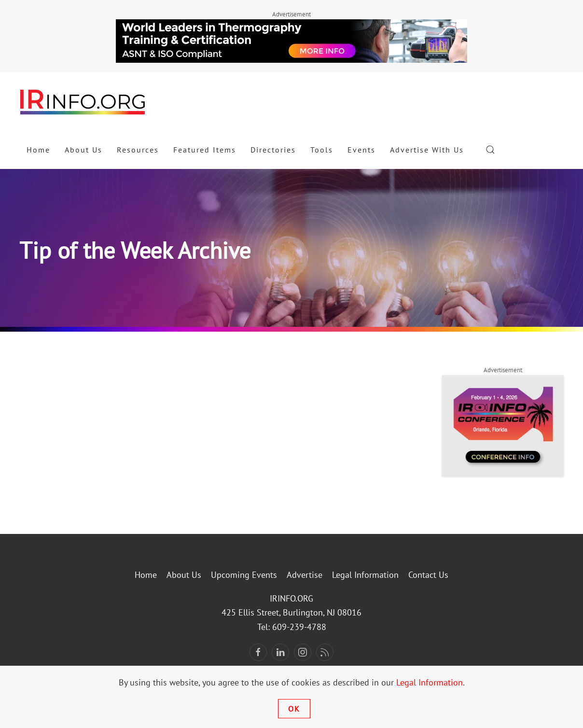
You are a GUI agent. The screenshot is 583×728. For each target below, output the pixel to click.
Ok (294, 709)
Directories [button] (273, 150)
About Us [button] (83, 150)
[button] (490, 150)
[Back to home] (83, 101)
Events (361, 150)
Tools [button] (322, 150)
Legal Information (365, 575)
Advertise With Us (427, 150)
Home (38, 150)
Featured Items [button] (205, 150)
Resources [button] (138, 150)
